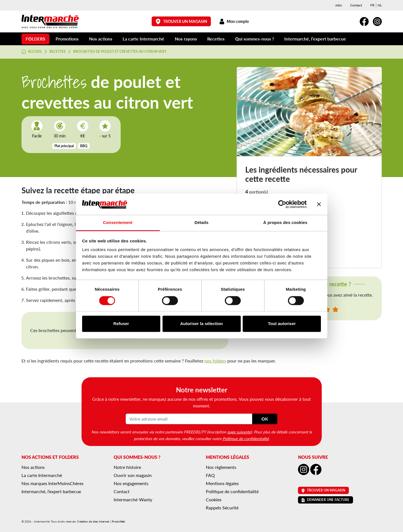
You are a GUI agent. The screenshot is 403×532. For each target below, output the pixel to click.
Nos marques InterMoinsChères (53, 483)
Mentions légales (222, 483)
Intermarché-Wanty (133, 499)
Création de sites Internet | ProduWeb (101, 521)
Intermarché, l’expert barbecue (315, 39)
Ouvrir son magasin (133, 475)
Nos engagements (131, 483)
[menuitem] (372, 5)
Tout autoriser (282, 324)
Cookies (214, 499)
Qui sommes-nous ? (255, 39)
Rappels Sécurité (222, 508)
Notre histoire (127, 467)
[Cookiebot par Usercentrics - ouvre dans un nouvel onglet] (282, 204)
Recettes (216, 39)
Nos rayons (186, 39)
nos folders (215, 361)
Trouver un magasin (181, 21)
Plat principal (64, 146)
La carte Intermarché (143, 39)
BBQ (84, 146)
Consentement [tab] (118, 223)
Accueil (32, 52)
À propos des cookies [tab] (285, 223)
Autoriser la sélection (201, 324)
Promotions (67, 39)
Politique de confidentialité (246, 438)
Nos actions (101, 39)
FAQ (210, 475)
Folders (35, 39)
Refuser (121, 324)
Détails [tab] (202, 223)
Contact (356, 5)
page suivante (239, 432)
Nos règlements (221, 467)
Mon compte (234, 21)
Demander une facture (325, 500)
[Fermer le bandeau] (319, 204)
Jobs (338, 5)
